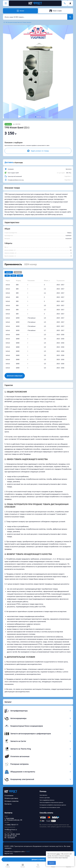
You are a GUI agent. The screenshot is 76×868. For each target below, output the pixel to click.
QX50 (13, 276)
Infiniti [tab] (9, 272)
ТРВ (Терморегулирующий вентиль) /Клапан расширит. (18, 22)
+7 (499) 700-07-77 (11, 825)
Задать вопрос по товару (38, 151)
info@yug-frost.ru (11, 830)
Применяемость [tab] (13, 264)
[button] (38, 72)
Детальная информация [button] (15, 376)
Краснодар (19, 162)
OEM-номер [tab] (30, 264)
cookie (58, 854)
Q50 (7, 276)
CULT (28, 851)
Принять (52, 863)
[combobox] (35, 17)
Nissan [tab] (18, 272)
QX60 (20, 276)
